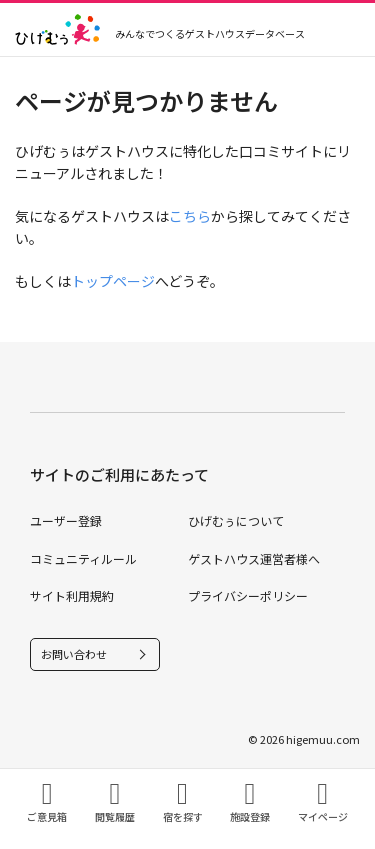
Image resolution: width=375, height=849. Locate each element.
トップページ (113, 281)
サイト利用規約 (72, 595)
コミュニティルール (83, 558)
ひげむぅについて (236, 520)
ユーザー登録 (66, 520)
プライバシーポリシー (248, 595)
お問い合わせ (74, 654)
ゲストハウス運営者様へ (254, 558)
